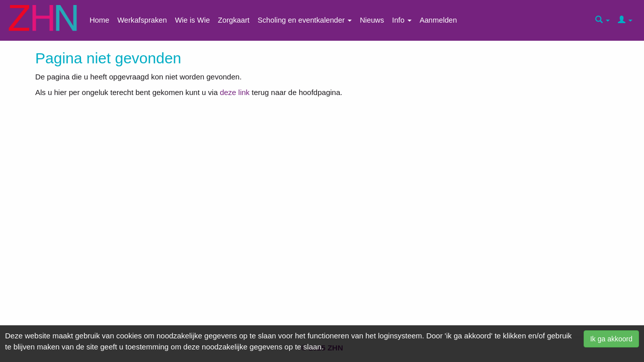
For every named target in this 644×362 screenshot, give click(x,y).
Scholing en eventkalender (305, 20)
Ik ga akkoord (611, 339)
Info (402, 20)
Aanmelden (438, 20)
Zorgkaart (234, 20)
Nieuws (372, 20)
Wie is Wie (192, 20)
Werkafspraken (142, 20)
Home (99, 20)
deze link (235, 92)
